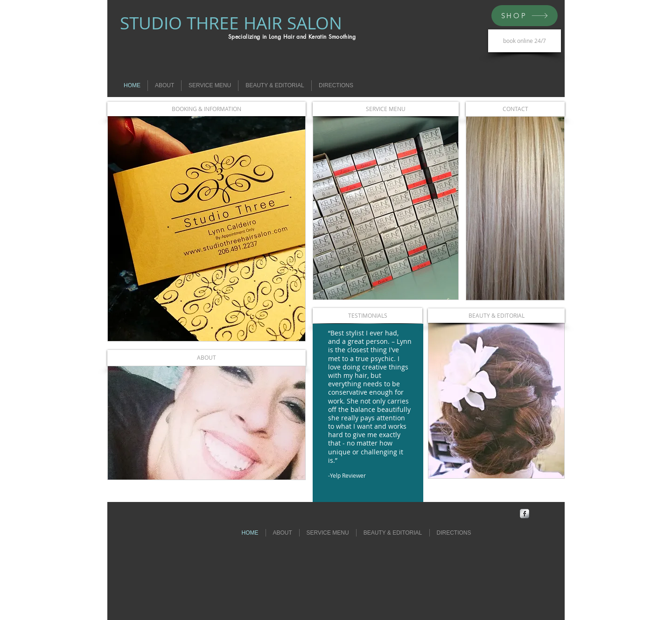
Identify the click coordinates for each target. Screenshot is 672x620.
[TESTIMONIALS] (367, 316)
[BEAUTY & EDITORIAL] (496, 316)
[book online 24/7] (525, 41)
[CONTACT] (515, 109)
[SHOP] (525, 16)
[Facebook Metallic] (525, 514)
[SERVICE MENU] (386, 109)
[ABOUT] (206, 358)
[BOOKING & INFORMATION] (206, 109)
